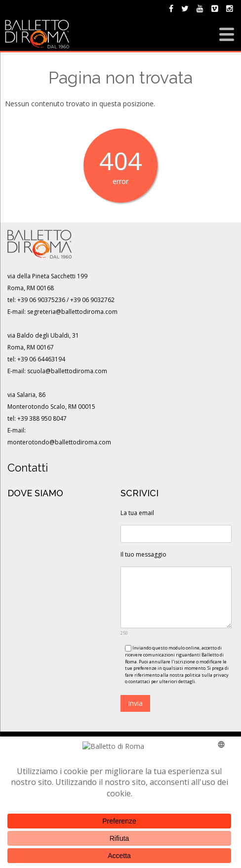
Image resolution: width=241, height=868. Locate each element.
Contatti (28, 468)
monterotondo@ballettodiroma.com (59, 442)
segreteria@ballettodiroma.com (72, 312)
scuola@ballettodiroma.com (67, 371)
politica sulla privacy (207, 675)
